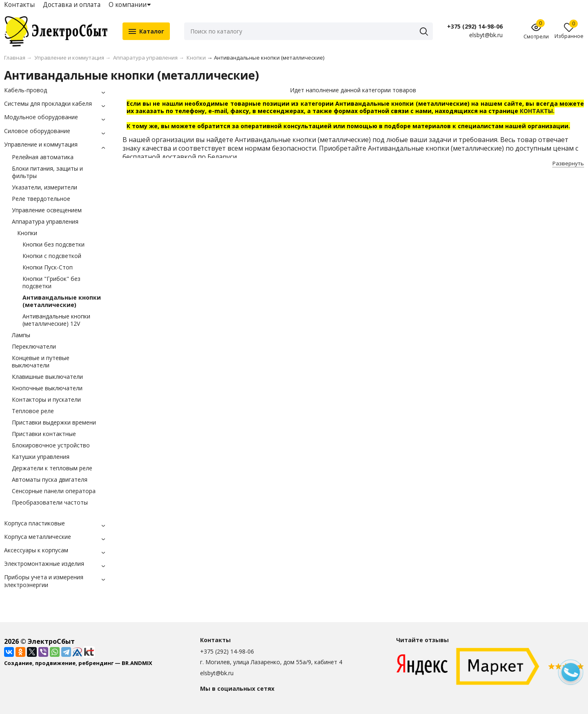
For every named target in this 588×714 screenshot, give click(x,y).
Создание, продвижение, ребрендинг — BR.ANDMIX (78, 663)
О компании (128, 5)
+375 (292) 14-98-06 (475, 27)
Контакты (19, 5)
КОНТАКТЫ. (537, 111)
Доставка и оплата (72, 5)
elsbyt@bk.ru (217, 673)
